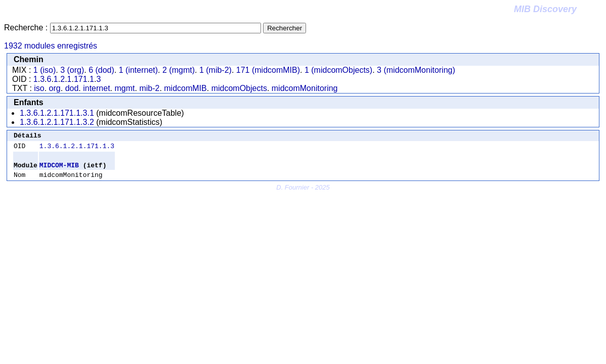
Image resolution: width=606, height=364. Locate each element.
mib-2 (149, 88)
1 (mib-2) (215, 70)
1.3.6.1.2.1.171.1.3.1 (57, 113)
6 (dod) (101, 70)
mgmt (124, 88)
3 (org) (72, 70)
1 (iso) (45, 70)
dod (72, 88)
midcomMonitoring (305, 88)
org (55, 88)
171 (81, 79)
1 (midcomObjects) (338, 70)
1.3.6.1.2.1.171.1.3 (77, 149)
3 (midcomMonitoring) (416, 70)
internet (96, 88)
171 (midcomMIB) (268, 70)
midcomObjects (239, 88)
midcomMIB (185, 88)
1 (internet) (138, 70)
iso (39, 88)
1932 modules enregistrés (51, 46)
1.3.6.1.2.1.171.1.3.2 (57, 122)
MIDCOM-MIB (59, 169)
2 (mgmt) (179, 70)
